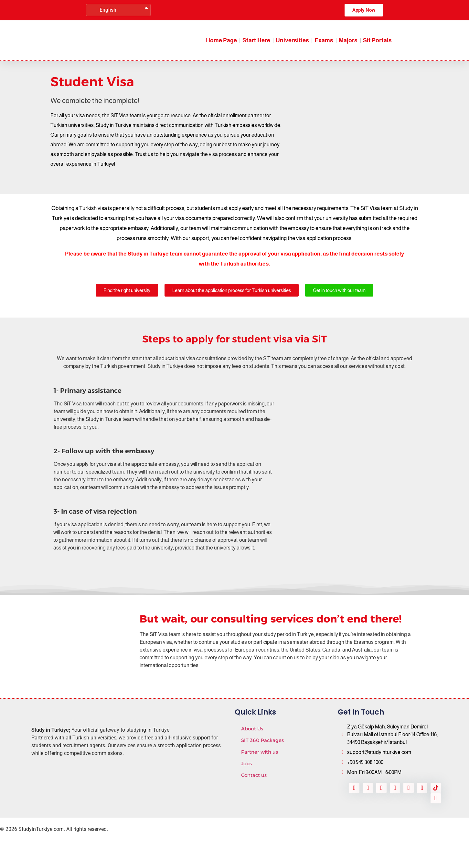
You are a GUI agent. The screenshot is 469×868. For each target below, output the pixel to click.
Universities (292, 40)
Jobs (246, 763)
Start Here (256, 40)
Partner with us (260, 752)
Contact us (254, 775)
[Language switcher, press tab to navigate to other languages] (118, 10)
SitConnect (89, 849)
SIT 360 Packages (262, 740)
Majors (348, 40)
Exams (324, 40)
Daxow (37, 849)
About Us (252, 729)
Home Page (221, 40)
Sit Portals (377, 40)
